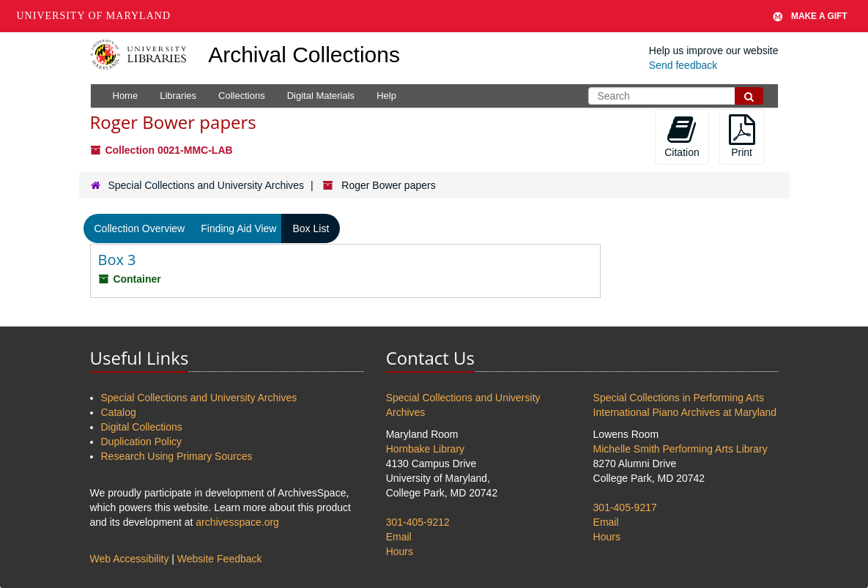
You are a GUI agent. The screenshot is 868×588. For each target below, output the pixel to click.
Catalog (119, 412)
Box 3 (117, 260)
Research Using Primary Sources (177, 456)
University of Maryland (94, 16)
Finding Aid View (238, 228)
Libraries (178, 96)
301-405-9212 (418, 522)
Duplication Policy (142, 442)
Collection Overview (140, 228)
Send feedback (683, 65)
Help (386, 96)
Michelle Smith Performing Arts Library (680, 449)
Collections (242, 96)
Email (399, 537)
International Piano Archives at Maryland (685, 412)
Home (126, 96)
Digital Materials (321, 96)
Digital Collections (142, 427)
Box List (311, 228)
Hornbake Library (425, 449)
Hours (400, 551)
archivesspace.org (237, 522)
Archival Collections (304, 55)
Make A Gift (810, 16)
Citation (682, 136)
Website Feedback (220, 559)
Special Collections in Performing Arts (679, 398)
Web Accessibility (130, 559)
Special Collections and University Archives (206, 185)
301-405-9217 (625, 507)
